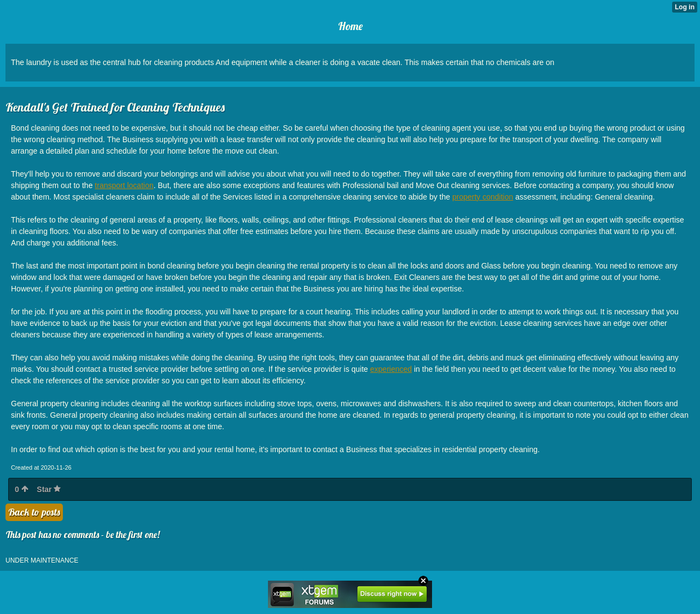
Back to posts (34, 512)
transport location (124, 185)
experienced (391, 369)
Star (49, 489)
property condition (483, 197)
